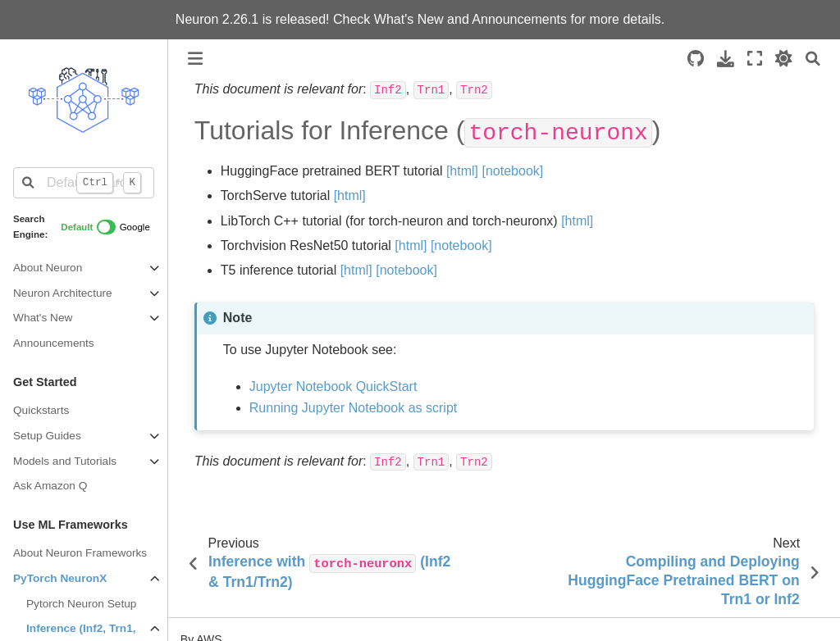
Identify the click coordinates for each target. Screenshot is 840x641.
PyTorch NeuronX (60, 578)
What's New (411, 19)
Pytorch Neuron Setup (81, 604)
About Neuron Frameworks (80, 553)
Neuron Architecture (63, 293)
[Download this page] (726, 59)
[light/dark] (784, 59)
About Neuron (48, 268)
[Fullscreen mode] (755, 59)
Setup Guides (47, 436)
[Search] (813, 59)
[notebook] (513, 171)
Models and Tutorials (65, 461)
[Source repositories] (696, 59)
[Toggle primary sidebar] (195, 59)
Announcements (519, 19)
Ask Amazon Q (50, 486)
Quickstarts (41, 410)
